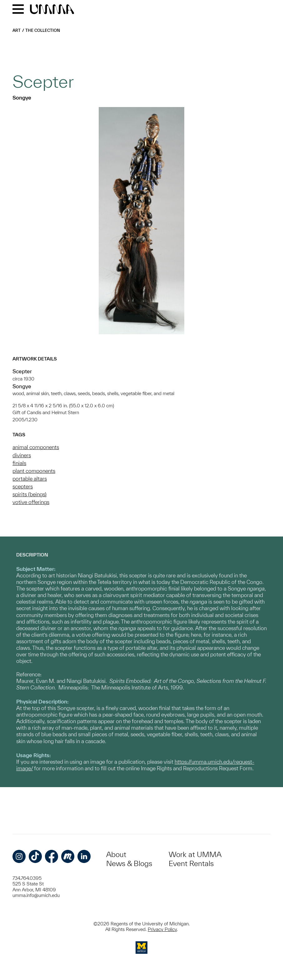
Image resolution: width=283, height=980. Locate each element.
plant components (34, 471)
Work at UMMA (195, 854)
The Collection (43, 30)
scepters (23, 486)
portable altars (30, 479)
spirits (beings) (30, 494)
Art (17, 30)
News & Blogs (129, 863)
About (116, 854)
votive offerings (31, 502)
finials (19, 463)
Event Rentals (191, 863)
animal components (36, 447)
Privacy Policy (162, 929)
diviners (22, 455)
